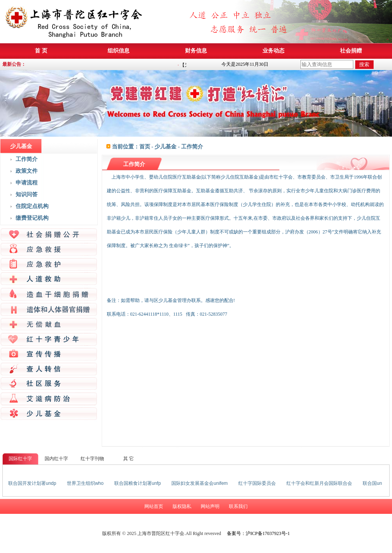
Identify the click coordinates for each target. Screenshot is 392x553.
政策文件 (27, 171)
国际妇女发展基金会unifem (200, 483)
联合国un (372, 483)
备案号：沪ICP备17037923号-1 (258, 533)
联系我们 (238, 506)
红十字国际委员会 (257, 483)
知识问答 (27, 194)
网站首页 (154, 506)
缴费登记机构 (32, 218)
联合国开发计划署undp (32, 483)
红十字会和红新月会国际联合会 (319, 483)
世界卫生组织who (85, 483)
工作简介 (27, 159)
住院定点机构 (32, 206)
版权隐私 (182, 506)
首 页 (41, 51)
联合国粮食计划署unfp (138, 483)
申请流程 (27, 183)
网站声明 (210, 506)
